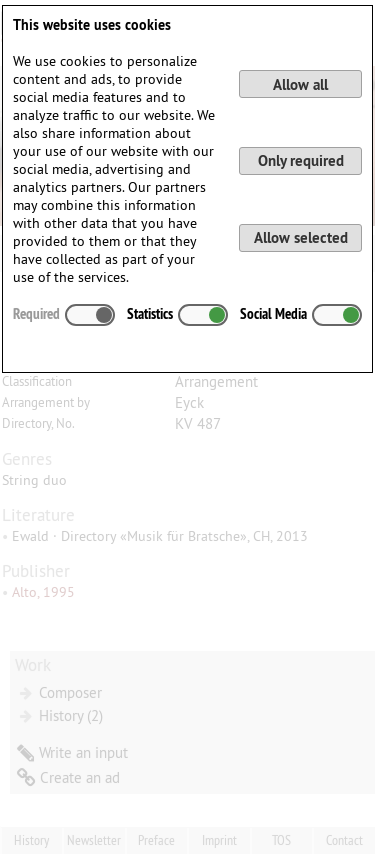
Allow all (300, 84)
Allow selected (301, 237)
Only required (301, 160)
